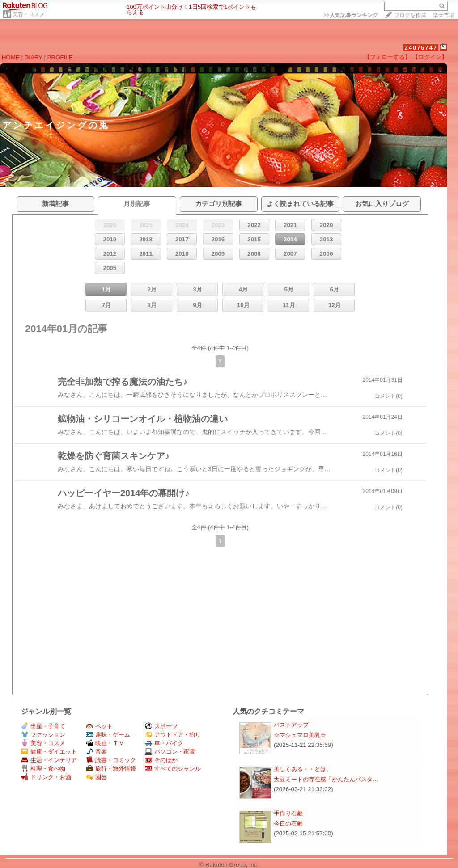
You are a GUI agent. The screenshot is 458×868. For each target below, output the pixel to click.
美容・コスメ (29, 14)
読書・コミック (111, 760)
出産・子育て (43, 726)
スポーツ (161, 726)
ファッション (43, 735)
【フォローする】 (387, 57)
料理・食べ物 (43, 769)
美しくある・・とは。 (303, 769)
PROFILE (60, 57)
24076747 (421, 48)
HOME (11, 57)
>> (351, 15)
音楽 (96, 752)
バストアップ (291, 725)
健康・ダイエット (49, 752)
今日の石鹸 (288, 824)
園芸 (96, 777)
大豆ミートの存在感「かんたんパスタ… (326, 779)
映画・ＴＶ (105, 743)
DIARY (34, 57)
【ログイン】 (430, 57)
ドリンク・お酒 (46, 777)
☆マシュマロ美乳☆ (300, 735)
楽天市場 (444, 15)
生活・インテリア (49, 760)
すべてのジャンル (173, 769)
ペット (99, 726)
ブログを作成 (410, 15)
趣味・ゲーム (108, 735)
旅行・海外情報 (111, 769)
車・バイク (164, 743)
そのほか (161, 760)
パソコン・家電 (170, 752)
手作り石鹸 (288, 813)
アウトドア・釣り (173, 735)
